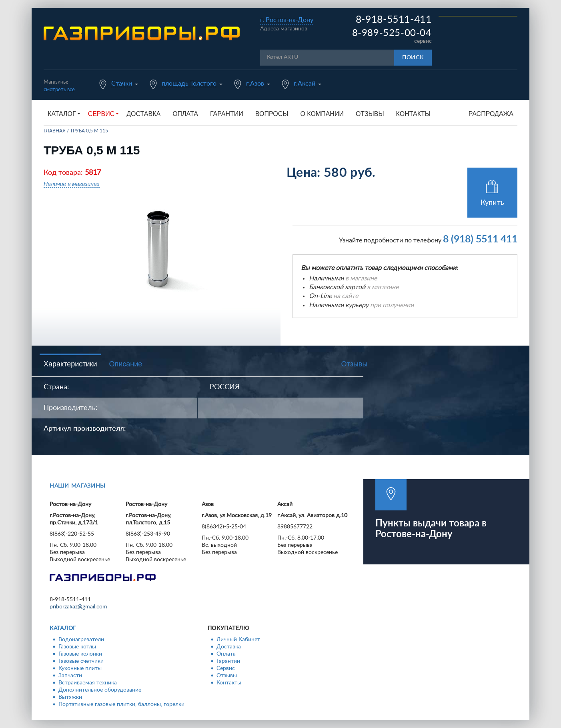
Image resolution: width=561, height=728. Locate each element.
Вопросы (272, 114)
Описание (125, 364)
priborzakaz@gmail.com (78, 607)
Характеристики (70, 364)
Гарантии (227, 114)
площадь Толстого (189, 84)
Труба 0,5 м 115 (89, 131)
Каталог (63, 628)
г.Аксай (305, 84)
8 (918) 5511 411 (480, 239)
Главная (55, 131)
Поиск (413, 58)
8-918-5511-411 (394, 20)
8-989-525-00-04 (392, 33)
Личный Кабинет (238, 640)
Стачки (122, 84)
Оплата (185, 114)
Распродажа (491, 114)
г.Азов (255, 84)
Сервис (226, 668)
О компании (322, 114)
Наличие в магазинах (72, 184)
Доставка (143, 114)
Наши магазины (78, 486)
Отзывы (370, 114)
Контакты (413, 114)
